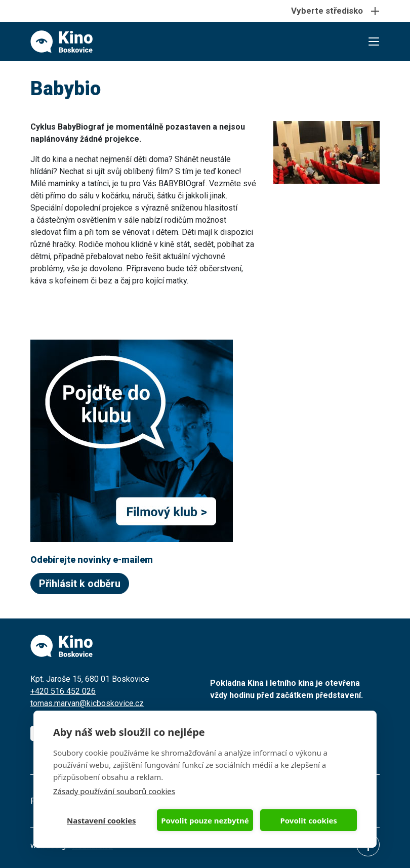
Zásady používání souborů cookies (114, 791)
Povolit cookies (308, 820)
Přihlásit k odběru (80, 584)
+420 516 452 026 (63, 691)
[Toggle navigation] (205, 11)
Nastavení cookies (101, 820)
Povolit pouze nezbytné (205, 820)
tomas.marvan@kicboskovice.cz (87, 703)
